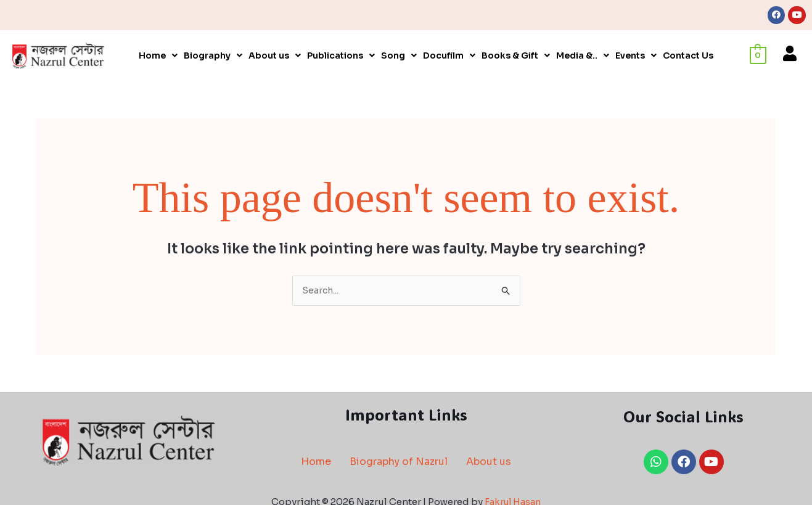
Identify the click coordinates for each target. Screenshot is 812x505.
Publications (341, 57)
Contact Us (688, 57)
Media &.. (583, 57)
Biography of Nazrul (399, 463)
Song (399, 57)
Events (636, 57)
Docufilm (449, 57)
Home (158, 57)
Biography (213, 57)
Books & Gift (516, 57)
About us (275, 57)
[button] (158, 57)
